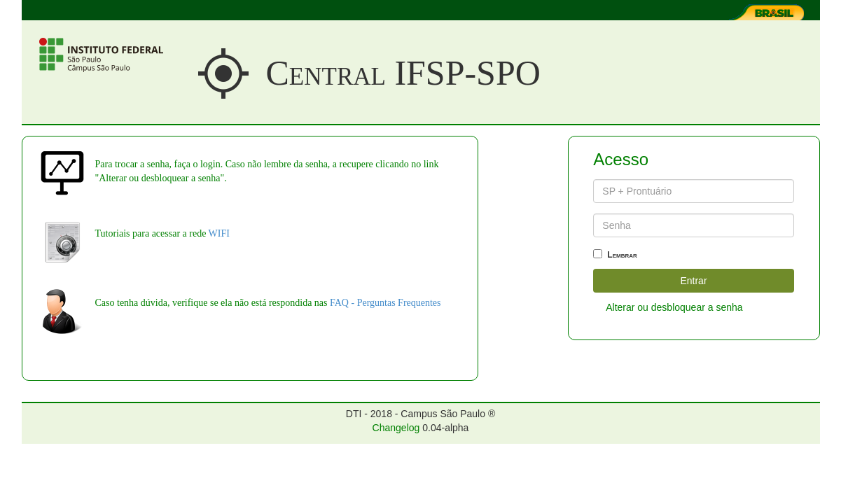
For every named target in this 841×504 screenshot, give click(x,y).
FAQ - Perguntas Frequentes (385, 303)
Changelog (396, 428)
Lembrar (615, 255)
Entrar (693, 281)
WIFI (219, 233)
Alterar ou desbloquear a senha (674, 307)
